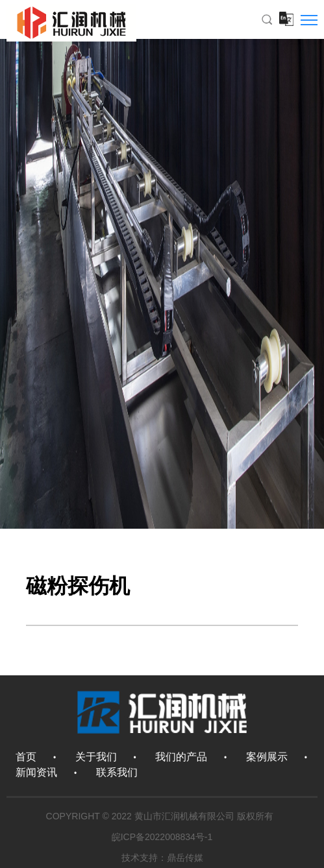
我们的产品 (181, 757)
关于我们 (96, 757)
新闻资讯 (36, 772)
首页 (26, 757)
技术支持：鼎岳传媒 (162, 858)
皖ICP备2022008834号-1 (162, 837)
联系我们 (117, 772)
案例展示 (267, 757)
